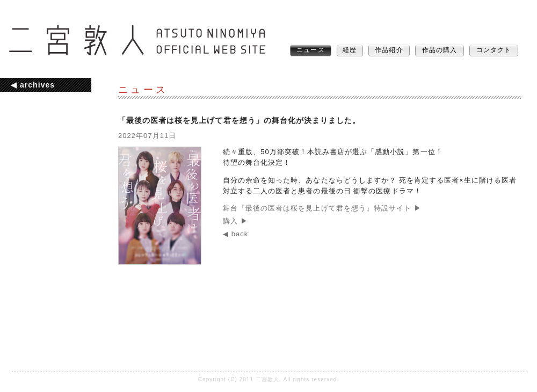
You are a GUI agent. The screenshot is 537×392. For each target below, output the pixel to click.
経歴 (350, 50)
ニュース (310, 50)
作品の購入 (440, 50)
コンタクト (494, 50)
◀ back (235, 234)
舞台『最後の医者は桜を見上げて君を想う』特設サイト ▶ (322, 208)
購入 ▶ (235, 221)
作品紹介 (389, 50)
